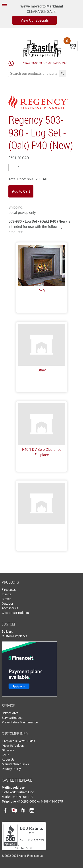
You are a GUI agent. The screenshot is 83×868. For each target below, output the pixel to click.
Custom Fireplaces (14, 636)
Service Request (13, 718)
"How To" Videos (13, 746)
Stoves (6, 599)
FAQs (5, 755)
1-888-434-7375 (57, 63)
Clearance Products (15, 613)
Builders (7, 631)
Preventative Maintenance (20, 722)
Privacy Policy (11, 769)
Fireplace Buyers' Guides (18, 741)
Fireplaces (9, 590)
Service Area (10, 713)
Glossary (8, 750)
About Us (8, 759)
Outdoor (8, 603)
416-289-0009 (32, 63)
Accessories (10, 608)
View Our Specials (35, 20)
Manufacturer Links (15, 764)
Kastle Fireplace (42, 48)
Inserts (7, 594)
